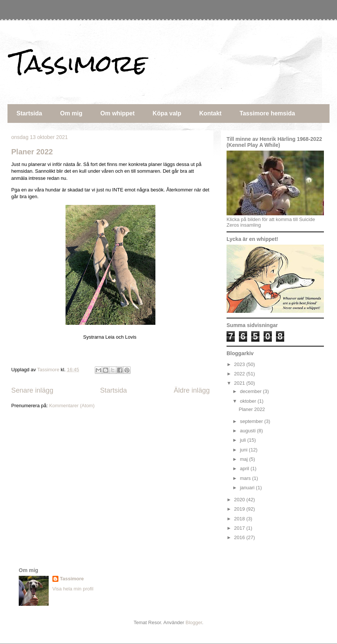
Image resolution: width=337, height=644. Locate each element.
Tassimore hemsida (267, 113)
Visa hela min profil (73, 589)
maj (245, 459)
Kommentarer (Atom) (72, 406)
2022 (240, 374)
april (245, 468)
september (252, 421)
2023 (240, 364)
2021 (240, 383)
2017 (240, 528)
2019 (240, 509)
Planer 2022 (32, 152)
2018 (240, 519)
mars (246, 478)
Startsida (29, 113)
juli (244, 440)
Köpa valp (167, 113)
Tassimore (79, 63)
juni (245, 450)
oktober (249, 401)
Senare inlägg (32, 390)
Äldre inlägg (192, 390)
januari (248, 488)
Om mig (71, 113)
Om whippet (118, 113)
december (251, 391)
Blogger (194, 622)
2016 (240, 537)
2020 (240, 500)
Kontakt (210, 113)
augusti (249, 431)
